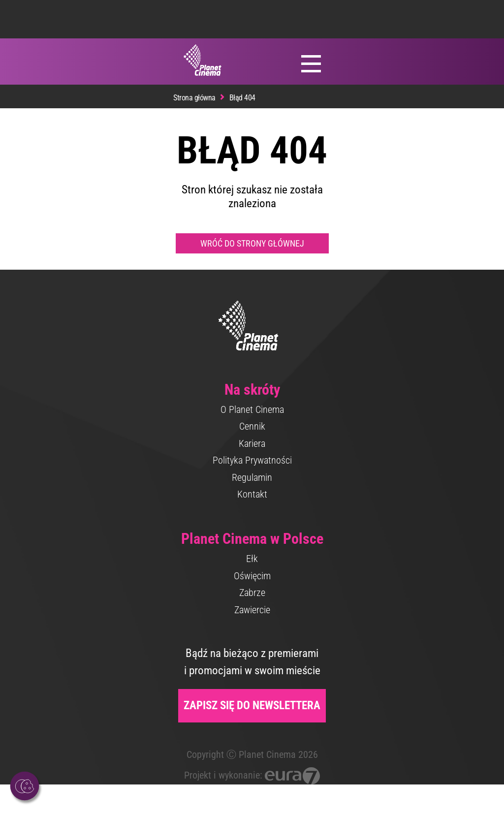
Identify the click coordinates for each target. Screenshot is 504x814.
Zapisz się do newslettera (252, 705)
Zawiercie (252, 610)
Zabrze (252, 593)
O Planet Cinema (252, 409)
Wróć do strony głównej (252, 243)
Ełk (252, 559)
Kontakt (252, 494)
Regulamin (252, 477)
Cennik (252, 426)
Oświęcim (252, 576)
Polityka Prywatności (252, 460)
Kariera (252, 443)
